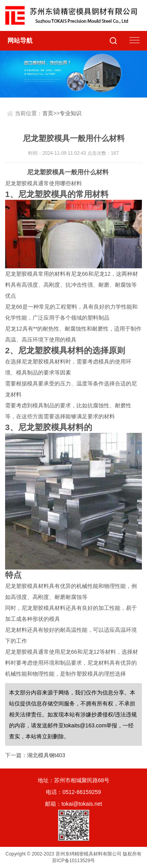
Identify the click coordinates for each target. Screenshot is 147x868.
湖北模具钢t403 (46, 755)
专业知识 (71, 113)
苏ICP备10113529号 (73, 861)
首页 (48, 113)
